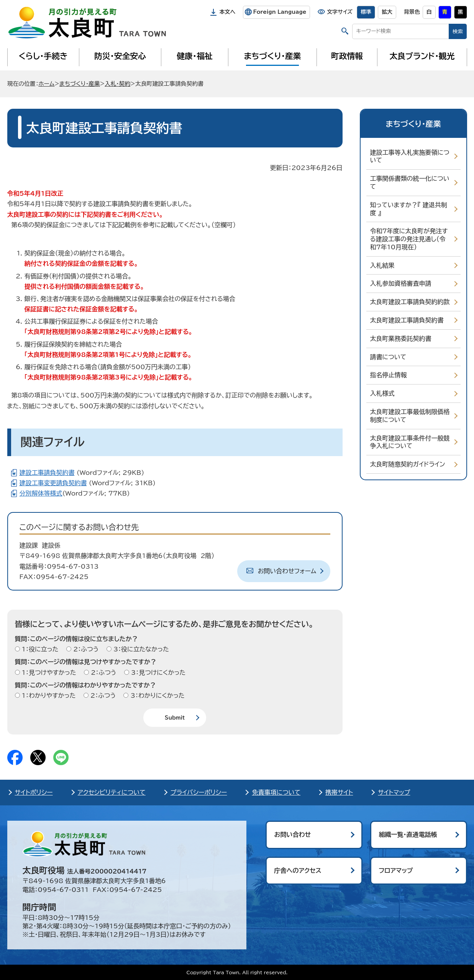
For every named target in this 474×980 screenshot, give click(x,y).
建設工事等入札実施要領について (410, 156)
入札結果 (382, 265)
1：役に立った (39, 649)
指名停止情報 (389, 375)
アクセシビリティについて (112, 792)
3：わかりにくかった (156, 695)
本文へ (228, 12)
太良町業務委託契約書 (401, 339)
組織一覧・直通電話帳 (408, 834)
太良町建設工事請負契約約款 (410, 302)
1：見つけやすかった (48, 672)
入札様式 (382, 393)
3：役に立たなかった (140, 649)
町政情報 (347, 56)
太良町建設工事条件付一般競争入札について (410, 442)
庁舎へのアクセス (298, 870)
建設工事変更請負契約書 (53, 483)
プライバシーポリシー (199, 792)
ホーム (46, 84)
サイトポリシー (34, 792)
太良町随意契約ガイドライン (408, 464)
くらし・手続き (43, 56)
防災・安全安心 (120, 56)
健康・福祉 (194, 56)
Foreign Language (280, 12)
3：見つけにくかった (157, 672)
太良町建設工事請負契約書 (407, 320)
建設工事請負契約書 (47, 473)
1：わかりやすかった (48, 695)
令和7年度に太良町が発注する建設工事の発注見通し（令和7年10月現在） (409, 239)
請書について (388, 357)
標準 (366, 12)
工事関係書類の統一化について (410, 182)
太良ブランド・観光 (422, 56)
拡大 (387, 12)
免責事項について (276, 792)
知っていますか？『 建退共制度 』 (409, 209)
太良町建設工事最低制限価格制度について (410, 416)
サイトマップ (394, 792)
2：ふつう (85, 649)
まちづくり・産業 (272, 56)
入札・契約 (117, 84)
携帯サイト (339, 792)
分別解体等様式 (41, 493)
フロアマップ (396, 870)
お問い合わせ (293, 834)
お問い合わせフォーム (287, 571)
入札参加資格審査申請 (401, 283)
